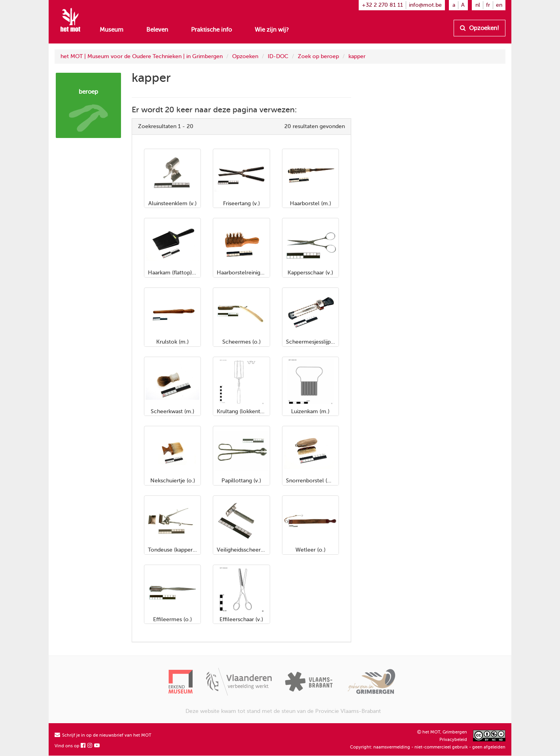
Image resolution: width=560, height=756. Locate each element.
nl (478, 5)
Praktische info (211, 30)
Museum (112, 30)
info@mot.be (425, 5)
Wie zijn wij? (272, 30)
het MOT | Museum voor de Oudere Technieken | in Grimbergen (142, 56)
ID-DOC (278, 56)
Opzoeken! (480, 28)
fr (488, 5)
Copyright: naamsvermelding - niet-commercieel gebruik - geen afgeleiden (428, 747)
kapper (357, 56)
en (499, 5)
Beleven (157, 30)
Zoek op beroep (318, 56)
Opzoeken (245, 56)
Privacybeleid (453, 740)
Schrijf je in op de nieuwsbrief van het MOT (103, 735)
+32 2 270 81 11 (382, 5)
